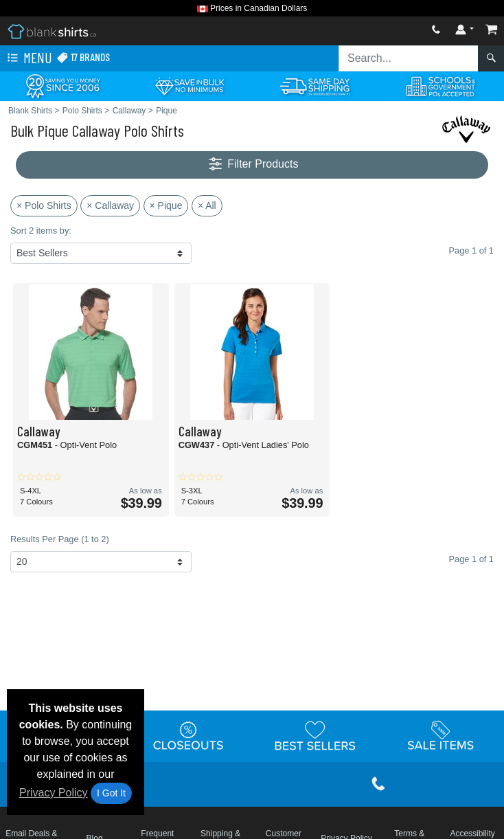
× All (207, 205)
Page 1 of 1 (471, 559)
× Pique (166, 205)
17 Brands (83, 57)
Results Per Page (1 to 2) (60, 539)
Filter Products (252, 165)
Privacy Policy (54, 793)
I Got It (111, 793)
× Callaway (110, 205)
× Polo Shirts (44, 205)
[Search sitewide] (409, 58)
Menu (28, 58)
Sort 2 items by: (41, 231)
